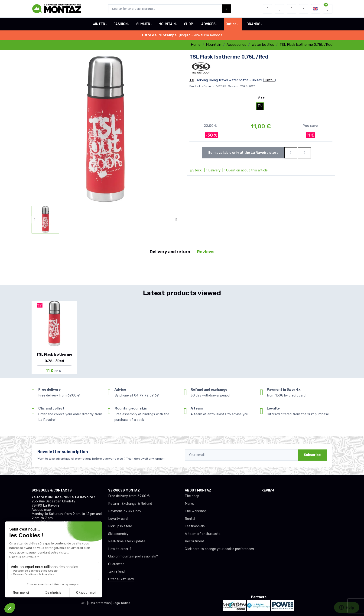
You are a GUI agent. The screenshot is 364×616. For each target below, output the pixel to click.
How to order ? (120, 549)
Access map (41, 510)
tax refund (116, 572)
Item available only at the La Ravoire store (243, 153)
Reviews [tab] (206, 252)
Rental (190, 519)
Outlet (231, 24)
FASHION (121, 24)
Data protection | (101, 603)
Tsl (192, 80)
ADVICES (208, 24)
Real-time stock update (127, 541)
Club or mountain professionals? (133, 556)
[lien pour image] (105, 129)
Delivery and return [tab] (170, 252)
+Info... (269, 80)
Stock (196, 170)
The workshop (196, 511)
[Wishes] (279, 9)
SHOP (188, 24)
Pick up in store (120, 526)
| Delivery (212, 170)
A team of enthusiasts (203, 534)
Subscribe (312, 455)
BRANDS (253, 24)
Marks (189, 504)
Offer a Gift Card (121, 579)
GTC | (85, 603)
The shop (192, 496)
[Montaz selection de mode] (304, 9)
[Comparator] (292, 9)
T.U (260, 106)
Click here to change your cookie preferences (219, 549)
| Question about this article (245, 170)
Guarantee (116, 564)
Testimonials (195, 526)
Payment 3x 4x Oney (125, 511)
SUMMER (143, 24)
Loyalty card (118, 519)
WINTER (99, 24)
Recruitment (195, 541)
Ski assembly (118, 534)
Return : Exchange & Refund (130, 504)
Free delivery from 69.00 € (129, 496)
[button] (267, 9)
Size (261, 97)
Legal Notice (122, 603)
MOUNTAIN (167, 24)
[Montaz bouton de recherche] (227, 9)
